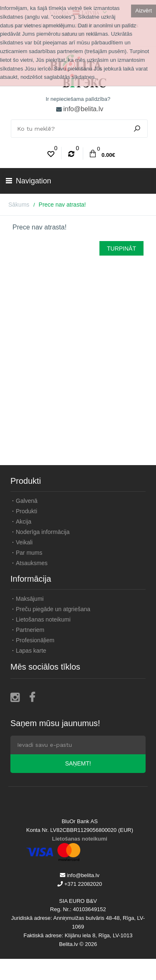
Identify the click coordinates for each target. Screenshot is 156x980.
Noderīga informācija (43, 532)
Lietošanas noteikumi (43, 619)
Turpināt (121, 249)
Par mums (29, 553)
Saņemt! (78, 763)
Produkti (26, 511)
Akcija (24, 522)
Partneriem (30, 630)
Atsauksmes (32, 563)
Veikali (24, 542)
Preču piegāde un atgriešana (53, 609)
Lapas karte (31, 651)
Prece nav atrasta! (62, 205)
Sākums (19, 205)
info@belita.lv (83, 109)
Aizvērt (144, 11)
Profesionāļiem (35, 640)
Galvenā (27, 501)
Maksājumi (30, 599)
